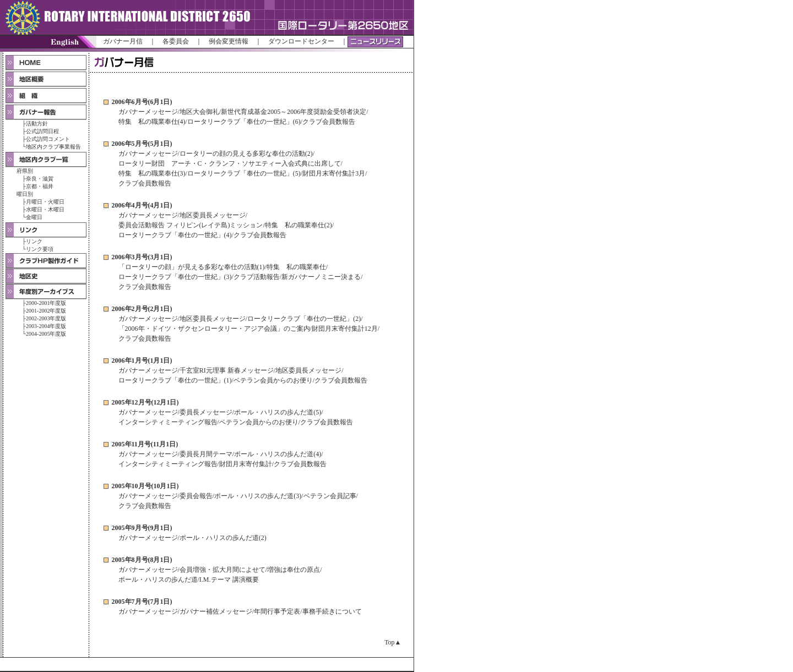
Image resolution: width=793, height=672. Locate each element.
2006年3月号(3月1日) (142, 257)
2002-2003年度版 (46, 318)
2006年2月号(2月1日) (142, 309)
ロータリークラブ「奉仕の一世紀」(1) (175, 380)
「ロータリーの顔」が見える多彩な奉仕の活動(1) (192, 267)
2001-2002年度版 (46, 311)
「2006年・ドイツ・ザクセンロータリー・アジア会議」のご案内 (214, 329)
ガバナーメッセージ (148, 112)
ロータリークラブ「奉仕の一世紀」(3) (175, 277)
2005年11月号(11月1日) (145, 444)
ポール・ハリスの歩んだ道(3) (258, 496)
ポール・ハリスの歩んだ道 (158, 580)
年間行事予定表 (277, 611)
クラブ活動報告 (257, 277)
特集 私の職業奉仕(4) (152, 122)
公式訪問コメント (48, 139)
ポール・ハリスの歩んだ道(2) (223, 538)
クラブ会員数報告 (329, 122)
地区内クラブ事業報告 (53, 147)
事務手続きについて (332, 611)
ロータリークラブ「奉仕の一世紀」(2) (304, 319)
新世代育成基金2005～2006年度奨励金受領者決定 (294, 112)
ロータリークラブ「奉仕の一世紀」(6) (244, 122)
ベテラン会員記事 (330, 496)
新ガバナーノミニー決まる (321, 277)
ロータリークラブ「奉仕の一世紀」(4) (175, 235)
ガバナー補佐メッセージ (216, 611)
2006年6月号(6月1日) (142, 102)
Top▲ (393, 642)
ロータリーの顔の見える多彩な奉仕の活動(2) (246, 154)
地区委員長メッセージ (213, 215)
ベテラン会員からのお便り (273, 380)
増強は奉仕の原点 (294, 570)
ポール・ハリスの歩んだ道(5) (278, 412)
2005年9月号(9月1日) (142, 528)
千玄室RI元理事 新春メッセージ (227, 370)
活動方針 (37, 124)
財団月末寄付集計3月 (334, 173)
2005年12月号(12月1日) (145, 402)
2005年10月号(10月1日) (145, 486)
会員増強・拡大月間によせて (222, 570)
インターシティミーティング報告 (168, 422)
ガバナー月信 (123, 41)
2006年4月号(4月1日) (142, 205)
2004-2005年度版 (46, 334)
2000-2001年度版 (46, 303)
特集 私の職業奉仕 (296, 267)
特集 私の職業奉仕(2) (298, 225)
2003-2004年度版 (46, 326)
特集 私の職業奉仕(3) (152, 173)
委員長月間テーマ (206, 454)
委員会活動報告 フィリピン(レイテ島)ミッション (191, 225)
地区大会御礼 (199, 112)
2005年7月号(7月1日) (142, 602)
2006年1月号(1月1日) (142, 360)
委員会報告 (196, 496)
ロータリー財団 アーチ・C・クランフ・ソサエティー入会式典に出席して (230, 163)
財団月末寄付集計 (246, 464)
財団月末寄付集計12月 (345, 329)
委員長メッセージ (206, 412)
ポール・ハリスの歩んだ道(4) (278, 454)
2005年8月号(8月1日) (142, 560)
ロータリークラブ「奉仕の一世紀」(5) (244, 173)
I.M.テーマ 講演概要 (229, 580)
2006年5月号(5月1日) (142, 144)
